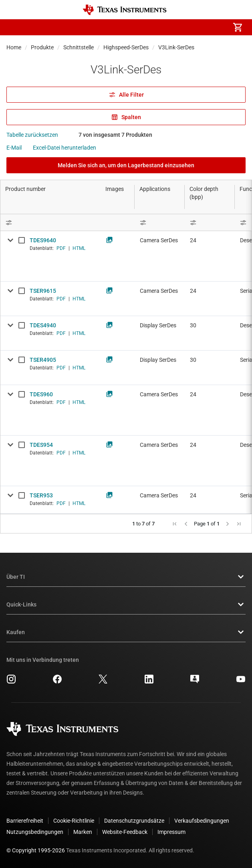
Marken (83, 832)
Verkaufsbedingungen (202, 821)
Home (14, 47)
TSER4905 (43, 360)
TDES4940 (43, 325)
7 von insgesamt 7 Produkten (115, 135)
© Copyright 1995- (36, 850)
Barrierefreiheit (25, 821)
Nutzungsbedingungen (35, 832)
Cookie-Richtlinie (74, 821)
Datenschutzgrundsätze (134, 821)
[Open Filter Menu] (160, 222)
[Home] (125, 10)
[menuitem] (170, 27)
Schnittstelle (79, 47)
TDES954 (41, 445)
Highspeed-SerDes (126, 47)
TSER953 (41, 495)
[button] (14, 27)
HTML (79, 248)
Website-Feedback (125, 832)
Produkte (42, 47)
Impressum (171, 832)
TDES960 (41, 394)
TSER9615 (43, 291)
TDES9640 (43, 240)
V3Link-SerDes (176, 47)
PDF (61, 248)
